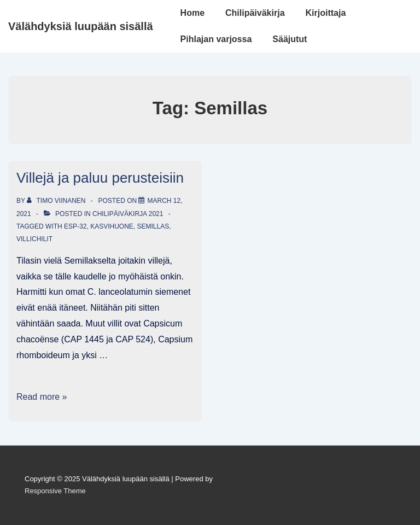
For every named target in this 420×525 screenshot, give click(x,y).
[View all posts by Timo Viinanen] (57, 201)
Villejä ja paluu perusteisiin (100, 178)
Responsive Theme (55, 491)
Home (192, 13)
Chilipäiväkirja (255, 13)
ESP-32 (75, 226)
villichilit (34, 239)
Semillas (153, 226)
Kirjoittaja (326, 13)
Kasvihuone (112, 226)
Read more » (42, 397)
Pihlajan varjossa (216, 39)
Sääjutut (290, 39)
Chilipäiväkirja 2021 (128, 214)
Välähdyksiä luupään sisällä (81, 26)
